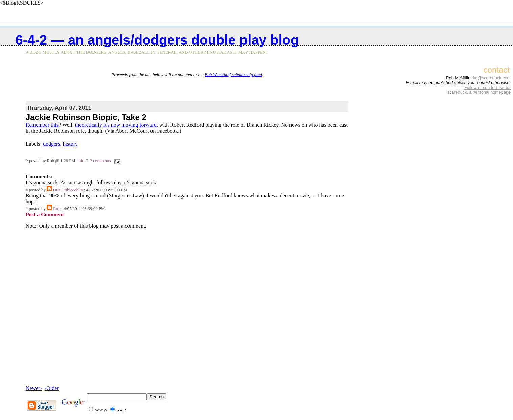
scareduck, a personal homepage (479, 92)
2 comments (100, 161)
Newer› (34, 388)
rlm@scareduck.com (491, 78)
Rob (57, 209)
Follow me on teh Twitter (487, 88)
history (70, 144)
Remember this (42, 125)
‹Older (52, 388)
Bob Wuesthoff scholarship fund (233, 75)
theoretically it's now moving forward (116, 125)
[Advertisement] (187, 88)
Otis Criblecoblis (68, 190)
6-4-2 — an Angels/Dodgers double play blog (157, 40)
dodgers (52, 144)
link (80, 161)
